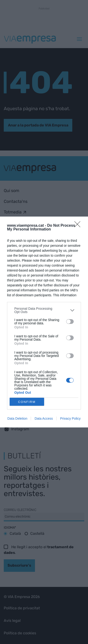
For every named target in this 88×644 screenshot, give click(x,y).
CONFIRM (27, 402)
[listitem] (44, 310)
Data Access (44, 418)
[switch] (70, 322)
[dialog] (44, 322)
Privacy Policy (70, 418)
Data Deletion (17, 418)
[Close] (79, 226)
